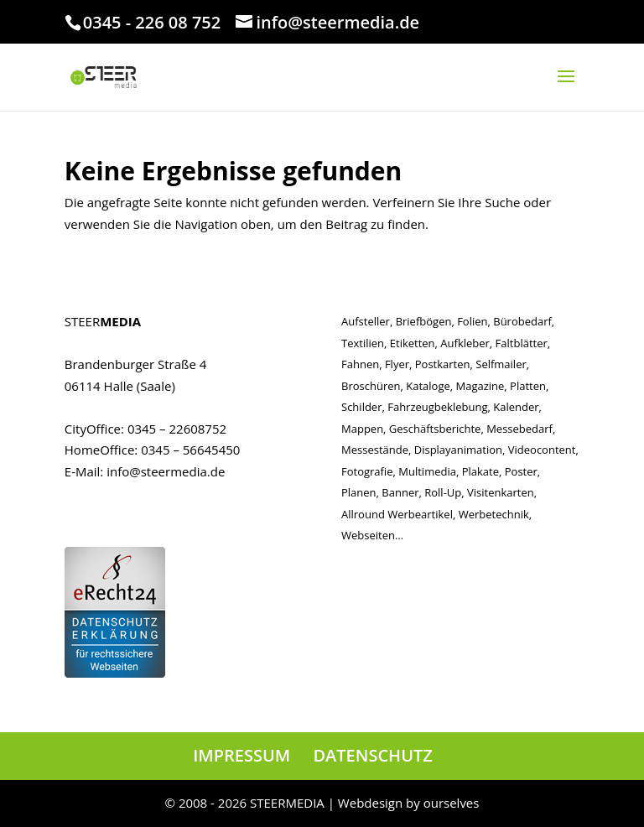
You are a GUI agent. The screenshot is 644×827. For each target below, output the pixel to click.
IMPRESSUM (241, 755)
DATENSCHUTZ (372, 755)
